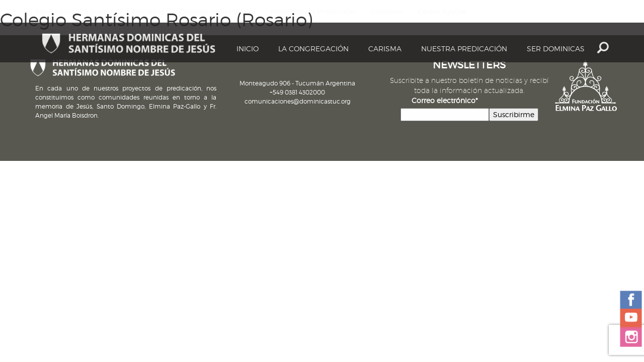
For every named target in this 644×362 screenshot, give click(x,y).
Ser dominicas (556, 49)
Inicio (248, 49)
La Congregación (313, 49)
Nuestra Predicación (464, 49)
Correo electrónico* (445, 100)
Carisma (385, 49)
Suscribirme (514, 114)
